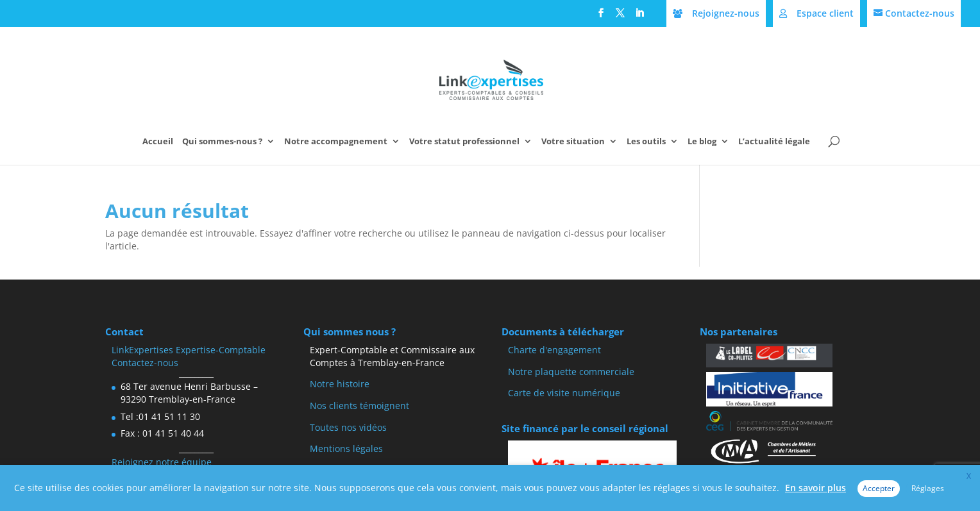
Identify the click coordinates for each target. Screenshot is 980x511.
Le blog (702, 142)
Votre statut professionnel (464, 142)
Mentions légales (346, 448)
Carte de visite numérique (564, 393)
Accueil (158, 142)
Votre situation (573, 142)
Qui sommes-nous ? (222, 142)
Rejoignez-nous (726, 13)
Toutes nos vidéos (348, 427)
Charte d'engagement (554, 350)
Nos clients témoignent (359, 406)
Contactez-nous (920, 13)
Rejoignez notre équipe (162, 462)
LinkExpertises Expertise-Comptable (189, 350)
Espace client (825, 13)
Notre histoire (340, 384)
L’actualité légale (774, 142)
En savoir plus (815, 488)
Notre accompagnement (336, 142)
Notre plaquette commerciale (571, 372)
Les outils (646, 142)
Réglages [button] (928, 488)
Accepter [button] (879, 488)
